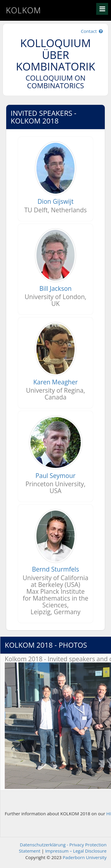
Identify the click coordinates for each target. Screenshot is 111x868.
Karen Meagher (55, 382)
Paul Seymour (55, 476)
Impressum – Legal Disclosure (76, 851)
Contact (92, 31)
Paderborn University (85, 857)
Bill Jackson (55, 288)
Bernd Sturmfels (55, 569)
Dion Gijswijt (56, 201)
